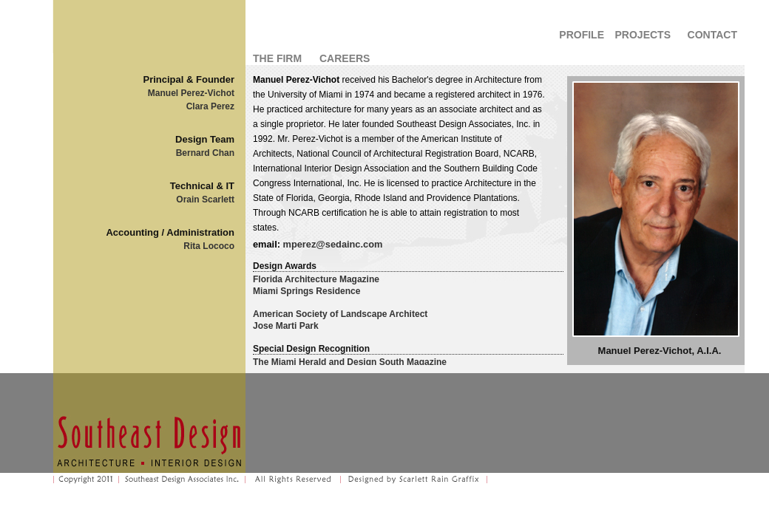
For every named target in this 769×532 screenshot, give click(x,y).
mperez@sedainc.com (333, 244)
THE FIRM (277, 58)
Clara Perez (210, 106)
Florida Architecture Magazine (316, 279)
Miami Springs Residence (306, 291)
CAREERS (345, 58)
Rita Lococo (209, 246)
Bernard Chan (205, 153)
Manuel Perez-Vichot (191, 93)
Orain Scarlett (205, 199)
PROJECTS (643, 35)
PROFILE (582, 35)
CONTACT (712, 35)
